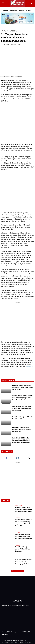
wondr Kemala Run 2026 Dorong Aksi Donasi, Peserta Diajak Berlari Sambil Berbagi (22, 387)
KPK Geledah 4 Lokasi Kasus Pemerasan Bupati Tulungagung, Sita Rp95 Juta (22, 430)
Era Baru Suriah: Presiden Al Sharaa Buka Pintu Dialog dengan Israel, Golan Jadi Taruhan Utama (23, 398)
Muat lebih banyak (18, 571)
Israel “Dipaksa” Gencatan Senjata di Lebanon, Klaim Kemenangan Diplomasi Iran (22, 409)
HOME (4, 31)
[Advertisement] (17, 123)
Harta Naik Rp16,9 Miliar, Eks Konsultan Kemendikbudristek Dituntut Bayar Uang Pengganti (21, 440)
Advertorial (19, 506)
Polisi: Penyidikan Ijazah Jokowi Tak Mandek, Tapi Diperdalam (23, 418)
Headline (13, 31)
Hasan (7, 45)
